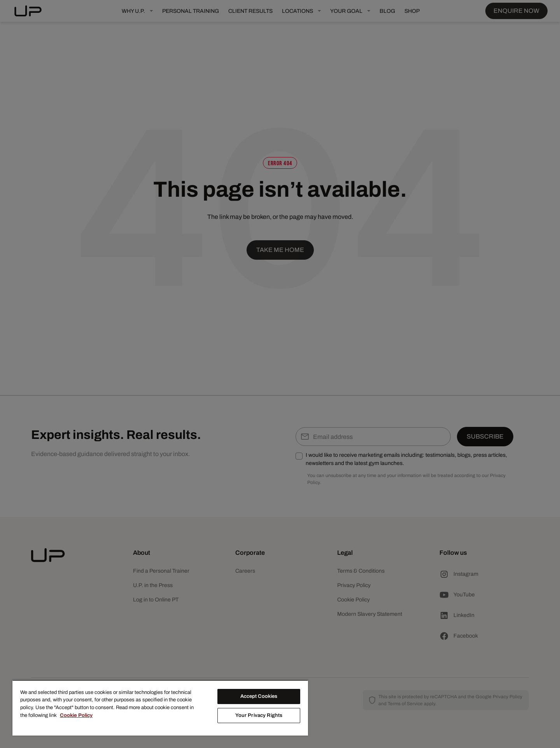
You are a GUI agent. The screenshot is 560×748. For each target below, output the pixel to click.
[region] (160, 708)
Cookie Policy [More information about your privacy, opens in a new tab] (76, 715)
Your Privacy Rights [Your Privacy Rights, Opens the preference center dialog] (259, 715)
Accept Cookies (259, 696)
